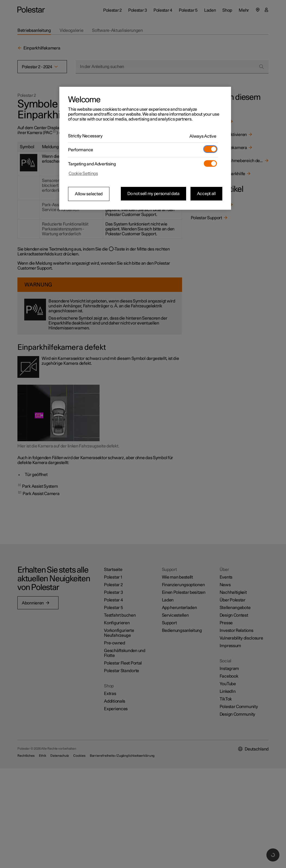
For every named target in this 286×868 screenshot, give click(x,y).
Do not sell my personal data (153, 194)
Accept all (206, 194)
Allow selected (89, 194)
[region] (145, 148)
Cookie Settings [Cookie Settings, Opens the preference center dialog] (83, 174)
